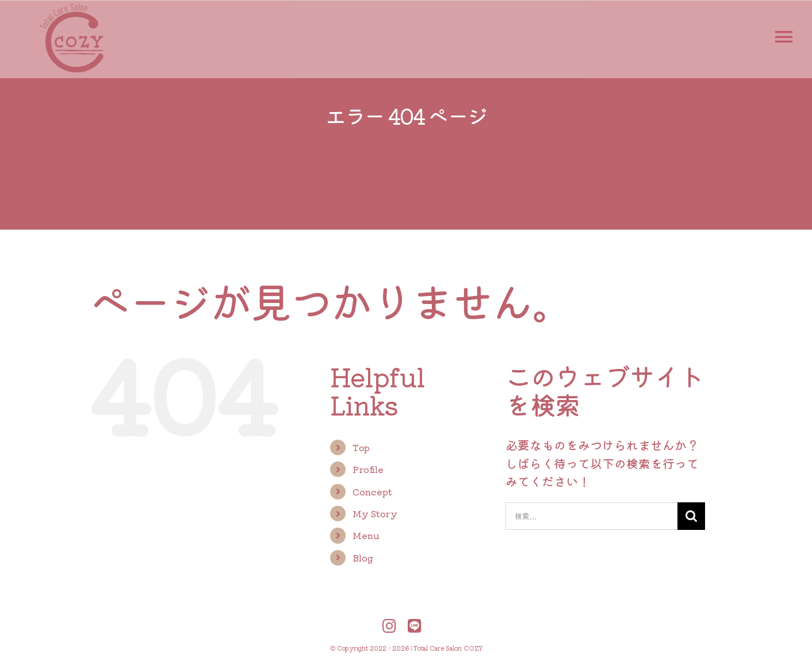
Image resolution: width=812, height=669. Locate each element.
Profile (368, 469)
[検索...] (591, 516)
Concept (372, 491)
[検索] (691, 516)
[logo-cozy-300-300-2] (72, 9)
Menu (366, 535)
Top (361, 447)
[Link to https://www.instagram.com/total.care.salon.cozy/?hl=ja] (389, 626)
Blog (363, 557)
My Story (375, 513)
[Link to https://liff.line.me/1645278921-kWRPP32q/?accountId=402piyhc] (415, 626)
